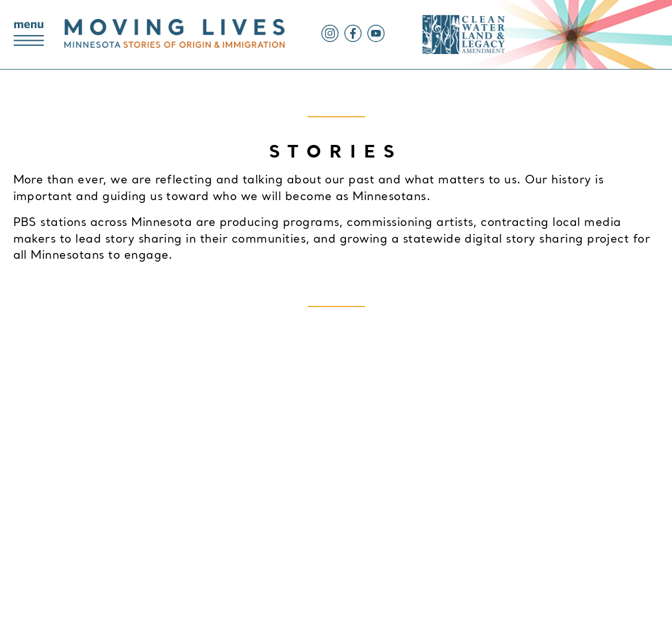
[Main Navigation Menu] (29, 35)
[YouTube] (373, 40)
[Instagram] (330, 40)
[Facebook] (350, 40)
